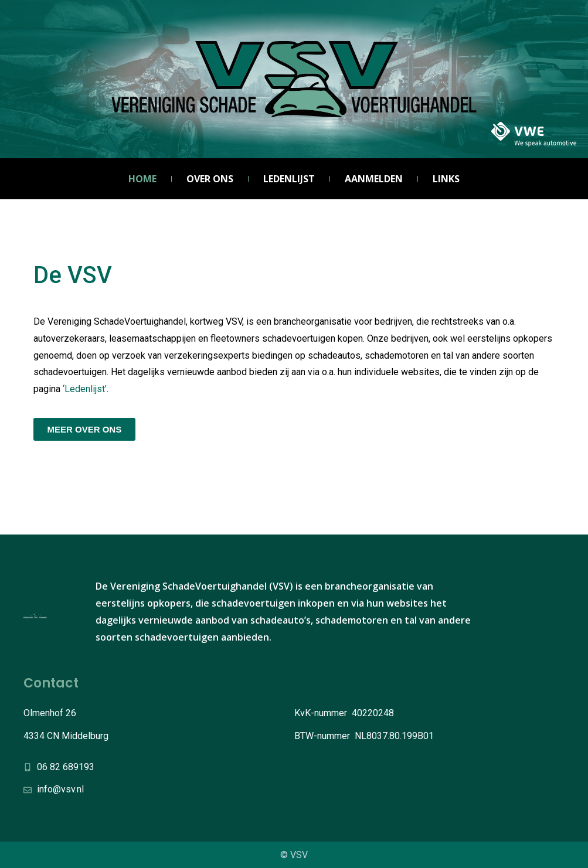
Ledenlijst (289, 179)
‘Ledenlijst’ (85, 389)
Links (446, 179)
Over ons (210, 179)
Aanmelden (374, 179)
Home (142, 179)
